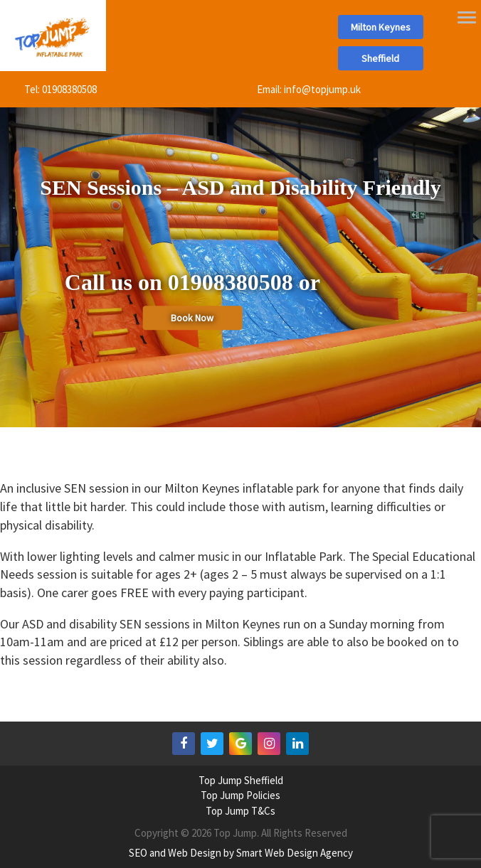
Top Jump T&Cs (240, 811)
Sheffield (380, 58)
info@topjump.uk (322, 89)
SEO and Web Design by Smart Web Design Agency (241, 853)
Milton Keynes (381, 27)
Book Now (192, 318)
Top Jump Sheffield (241, 780)
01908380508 (69, 89)
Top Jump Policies (240, 795)
